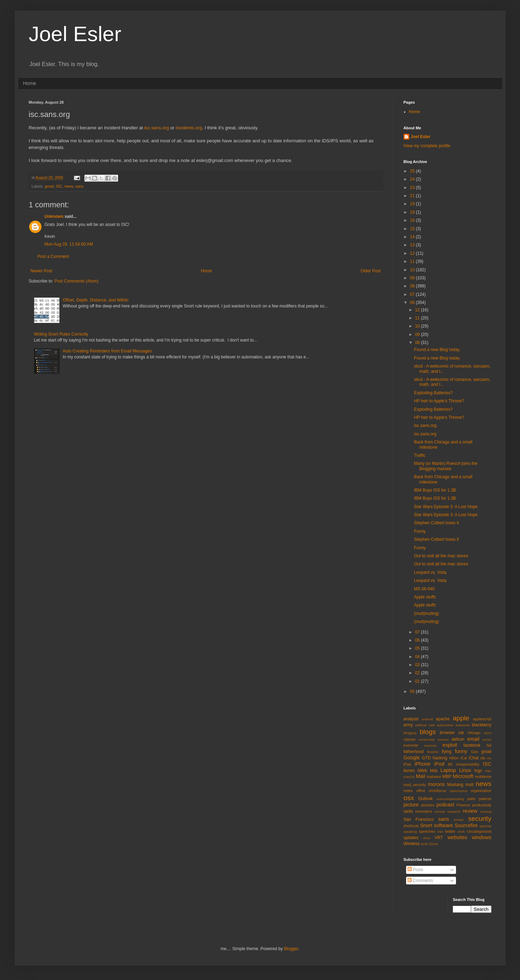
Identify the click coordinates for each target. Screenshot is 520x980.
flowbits (433, 752)
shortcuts (411, 826)
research (454, 812)
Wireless (412, 844)
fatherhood (414, 752)
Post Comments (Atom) (76, 281)
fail (489, 745)
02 (418, 673)
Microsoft (463, 776)
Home (30, 83)
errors (487, 739)
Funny (420, 531)
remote (440, 812)
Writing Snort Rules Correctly (61, 334)
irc (451, 764)
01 (418, 681)
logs (478, 771)
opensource (458, 791)
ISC (59, 186)
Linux (465, 770)
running (486, 812)
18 (413, 212)
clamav (410, 739)
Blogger (291, 949)
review (470, 811)
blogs (428, 732)
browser (447, 733)
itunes (409, 771)
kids (434, 771)
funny (461, 751)
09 (413, 278)
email (473, 739)
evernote (411, 745)
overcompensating (450, 799)
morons (436, 784)
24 (413, 179)
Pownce (463, 805)
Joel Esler (75, 34)
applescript (482, 719)
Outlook (426, 799)
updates (411, 838)
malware (434, 777)
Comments (420, 881)
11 (413, 261)
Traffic (420, 455)
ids (483, 758)
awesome (463, 725)
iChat (474, 758)
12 (413, 253)
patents (485, 799)
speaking (410, 832)
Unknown (54, 216)
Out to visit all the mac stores (441, 556)
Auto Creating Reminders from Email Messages (107, 351)
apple (461, 718)
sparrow (485, 826)
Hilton (454, 758)
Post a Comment (53, 257)
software (443, 825)
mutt (470, 785)
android (428, 719)
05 (418, 648)
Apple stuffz (425, 597)
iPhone (422, 764)
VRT (439, 838)
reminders (424, 811)
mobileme (483, 777)
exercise (430, 745)
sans (79, 186)
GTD (426, 758)
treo (440, 832)
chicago (474, 733)
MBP (447, 777)
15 (413, 229)
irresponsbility (468, 764)
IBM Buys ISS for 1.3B (435, 490)
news (69, 186)
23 (413, 188)
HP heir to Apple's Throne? (439, 401)
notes (408, 791)
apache (443, 719)
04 (418, 657)
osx (409, 798)
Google (412, 758)
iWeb (422, 771)
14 (413, 237)
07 (413, 294)
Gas (475, 752)
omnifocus (438, 791)
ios (489, 758)
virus (426, 838)
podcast (445, 805)
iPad (407, 764)
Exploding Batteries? (433, 393)
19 (413, 204)
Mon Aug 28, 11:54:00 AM (69, 244)
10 (413, 270)
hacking (440, 758)
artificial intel (425, 725)
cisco (488, 733)
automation (445, 725)
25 (413, 171)
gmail (49, 186)
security (480, 819)
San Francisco (419, 819)
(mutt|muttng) (426, 614)
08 (413, 286)
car (461, 733)
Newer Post (41, 271)
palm (471, 799)
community (426, 739)
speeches (427, 831)
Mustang (455, 785)
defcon (458, 739)
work (424, 844)
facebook (472, 745)
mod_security (415, 785)
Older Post (371, 271)
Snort (426, 825)
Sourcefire (466, 825)
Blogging (410, 733)
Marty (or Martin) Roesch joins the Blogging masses (446, 466)
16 (413, 220)
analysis (411, 719)
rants (408, 811)
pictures (428, 805)
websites (457, 837)
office (421, 791)
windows (482, 837)
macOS (409, 777)
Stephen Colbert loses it (436, 523)
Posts (415, 870)
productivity (482, 805)
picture (411, 805)
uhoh (461, 832)
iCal (464, 758)
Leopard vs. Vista (430, 572)
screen (459, 820)
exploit (450, 745)
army (408, 725)
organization (481, 791)
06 (413, 303)
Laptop (448, 770)
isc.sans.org (156, 128)
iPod (439, 764)
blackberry (482, 725)
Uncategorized (479, 831)
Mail (421, 776)
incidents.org (189, 128)
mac (488, 771)
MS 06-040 (424, 589)
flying (447, 752)
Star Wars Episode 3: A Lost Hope (446, 507)
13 (413, 245)
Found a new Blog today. (437, 350)
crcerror (443, 739)
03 (418, 665)
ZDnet (434, 844)
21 (413, 196)
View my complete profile (427, 146)
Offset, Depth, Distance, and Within (95, 300)
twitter (450, 831)
